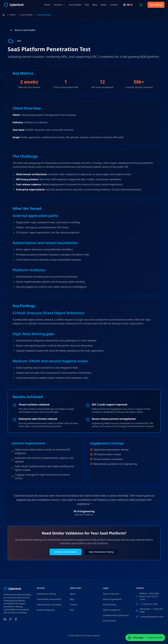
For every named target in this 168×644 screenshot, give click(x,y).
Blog (95, 5)
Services (60, 5)
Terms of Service (111, 594)
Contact (114, 5)
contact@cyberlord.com (152, 617)
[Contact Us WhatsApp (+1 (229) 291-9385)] (141, 5)
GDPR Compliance (112, 610)
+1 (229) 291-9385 (149, 604)
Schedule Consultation (66, 552)
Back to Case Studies (23, 30)
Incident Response (46, 610)
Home (47, 5)
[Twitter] (10, 619)
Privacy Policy (110, 621)
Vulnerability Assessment (49, 599)
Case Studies (75, 5)
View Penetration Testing (101, 552)
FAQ (87, 5)
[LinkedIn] (5, 619)
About (104, 5)
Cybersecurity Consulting (49, 605)
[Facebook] (16, 619)
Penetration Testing (46, 594)
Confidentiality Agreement (116, 615)
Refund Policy (110, 605)
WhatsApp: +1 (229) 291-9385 (152, 610)
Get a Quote (156, 5)
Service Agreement (112, 599)
